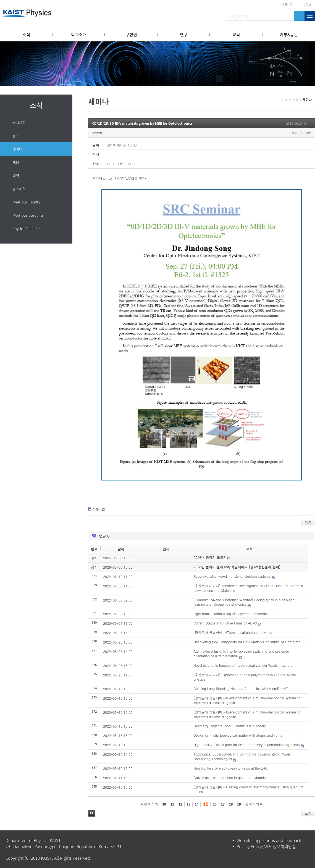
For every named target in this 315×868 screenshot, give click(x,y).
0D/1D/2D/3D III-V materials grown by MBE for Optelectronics (142, 123)
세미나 (17, 149)
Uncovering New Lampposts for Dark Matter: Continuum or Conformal (247, 642)
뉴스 (16, 136)
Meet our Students (28, 215)
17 (223, 804)
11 (172, 804)
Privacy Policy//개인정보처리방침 (266, 846)
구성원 (131, 35)
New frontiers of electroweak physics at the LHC (230, 768)
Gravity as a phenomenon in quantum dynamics (230, 777)
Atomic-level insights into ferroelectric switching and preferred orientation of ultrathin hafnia (241, 653)
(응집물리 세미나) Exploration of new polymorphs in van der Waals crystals (245, 677)
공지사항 (19, 122)
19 (239, 804)
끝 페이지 (254, 804)
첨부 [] (99, 509)
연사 (166, 549)
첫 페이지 (150, 804)
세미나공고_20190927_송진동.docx (119, 178)
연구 (184, 35)
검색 (92, 813)
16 (215, 804)
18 (231, 804)
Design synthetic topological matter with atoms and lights (238, 735)
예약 (16, 175)
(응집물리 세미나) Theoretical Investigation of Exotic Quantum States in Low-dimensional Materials (248, 588)
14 (197, 804)
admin (97, 133)
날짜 (121, 549)
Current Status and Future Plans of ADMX (225, 623)
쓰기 (308, 813)
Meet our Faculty (26, 202)
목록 (308, 522)
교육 (236, 35)
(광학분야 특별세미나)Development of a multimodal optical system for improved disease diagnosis (247, 700)
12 (180, 804)
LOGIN (287, 4)
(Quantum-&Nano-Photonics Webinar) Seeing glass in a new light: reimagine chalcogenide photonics (245, 602)
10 (164, 804)
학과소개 (79, 35)
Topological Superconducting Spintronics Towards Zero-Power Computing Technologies (242, 756)
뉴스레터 (19, 189)
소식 (26, 35)
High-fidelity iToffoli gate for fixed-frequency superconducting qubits (246, 745)
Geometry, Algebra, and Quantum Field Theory (230, 726)
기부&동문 (289, 35)
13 (189, 804)
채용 (16, 162)
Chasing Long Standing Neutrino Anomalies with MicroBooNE (241, 688)
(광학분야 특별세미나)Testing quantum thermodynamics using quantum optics (248, 789)
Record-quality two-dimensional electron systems (232, 576)
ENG (307, 4)
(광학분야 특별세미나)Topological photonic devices (233, 632)
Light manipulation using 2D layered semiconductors (234, 614)
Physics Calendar (26, 228)
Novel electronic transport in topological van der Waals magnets (243, 665)
